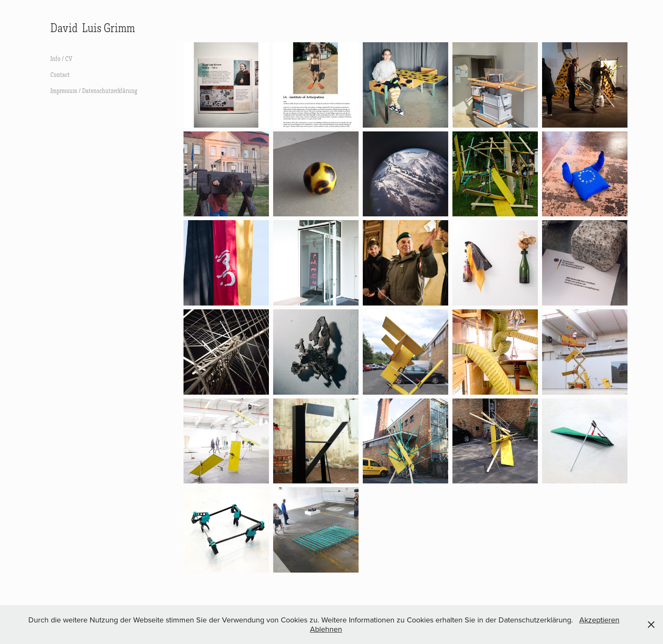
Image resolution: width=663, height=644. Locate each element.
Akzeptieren (599, 620)
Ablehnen (326, 629)
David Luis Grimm (93, 27)
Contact (60, 74)
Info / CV (61, 58)
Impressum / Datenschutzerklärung (94, 90)
